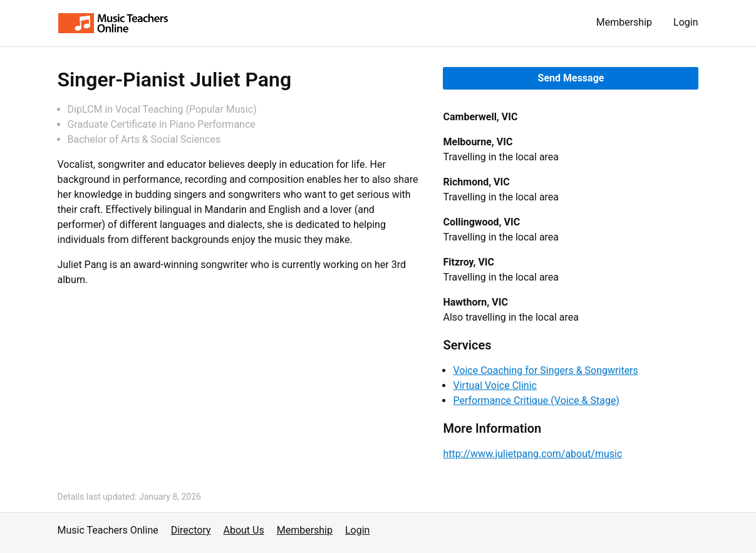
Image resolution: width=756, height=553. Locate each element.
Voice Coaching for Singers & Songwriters (545, 370)
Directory (191, 530)
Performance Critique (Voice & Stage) (536, 401)
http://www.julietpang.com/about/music (532, 454)
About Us (244, 530)
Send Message (571, 78)
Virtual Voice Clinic (495, 385)
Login (686, 22)
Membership (624, 22)
